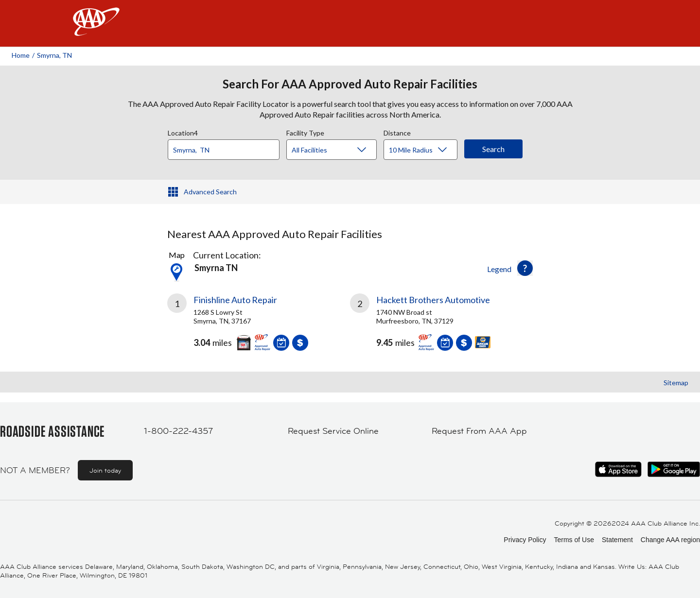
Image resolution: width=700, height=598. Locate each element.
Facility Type (305, 132)
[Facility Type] (339, 150)
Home (21, 55)
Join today (105, 470)
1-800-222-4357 (178, 431)
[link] (259, 326)
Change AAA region (670, 540)
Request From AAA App (479, 431)
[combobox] (227, 147)
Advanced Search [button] (210, 192)
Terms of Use (574, 540)
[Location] (224, 150)
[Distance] (424, 150)
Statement (617, 540)
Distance (397, 132)
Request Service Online (333, 431)
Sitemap (676, 383)
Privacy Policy (525, 540)
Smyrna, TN (54, 55)
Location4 (183, 132)
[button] (525, 268)
